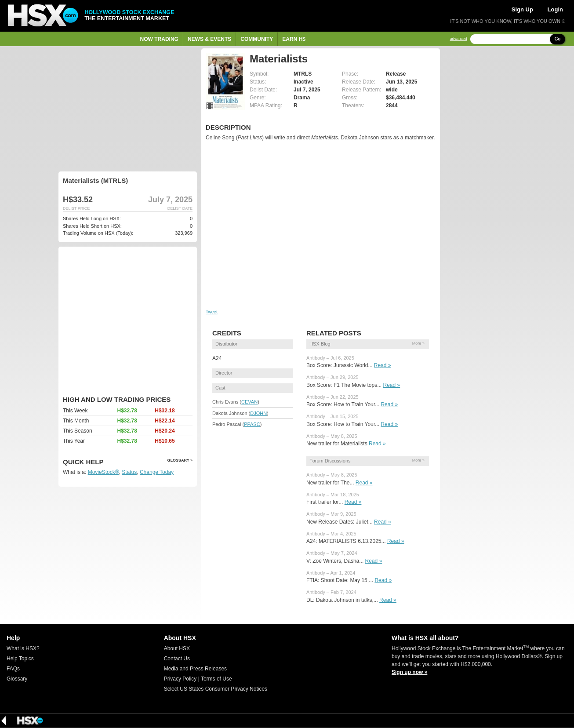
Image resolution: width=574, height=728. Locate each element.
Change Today (157, 472)
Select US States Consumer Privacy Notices (216, 689)
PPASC (252, 424)
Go (558, 39)
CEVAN (249, 402)
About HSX (177, 648)
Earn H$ (294, 39)
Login (555, 9)
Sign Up (522, 9)
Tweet (212, 312)
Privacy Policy (180, 679)
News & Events (209, 39)
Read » (383, 365)
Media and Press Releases (195, 669)
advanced (459, 39)
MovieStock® (104, 472)
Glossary (17, 679)
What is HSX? (23, 648)
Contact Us (177, 659)
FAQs (13, 669)
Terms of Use (216, 679)
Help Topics (20, 659)
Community (257, 39)
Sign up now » (409, 672)
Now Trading (159, 39)
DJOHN (258, 413)
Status (129, 472)
